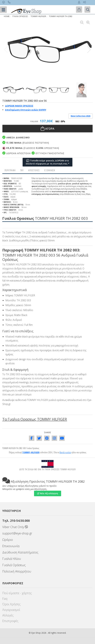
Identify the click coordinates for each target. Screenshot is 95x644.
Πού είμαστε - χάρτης (17, 593)
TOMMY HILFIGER (38, 16)
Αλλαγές (8, 615)
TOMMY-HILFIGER (31, 452)
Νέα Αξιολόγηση (48, 493)
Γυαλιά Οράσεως (14, 565)
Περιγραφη (10, 170)
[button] (89, 50)
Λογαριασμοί (11, 610)
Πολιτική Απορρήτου (17, 571)
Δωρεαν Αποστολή (16, 153)
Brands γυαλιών (65, 452)
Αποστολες (34, 170)
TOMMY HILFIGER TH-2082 (61, 16)
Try (22, 170)
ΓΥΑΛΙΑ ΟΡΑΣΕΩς (20, 16)
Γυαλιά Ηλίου (12, 559)
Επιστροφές (10, 621)
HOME (7, 16)
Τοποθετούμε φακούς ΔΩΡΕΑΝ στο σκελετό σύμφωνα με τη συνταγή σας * (48, 162)
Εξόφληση (50, 170)
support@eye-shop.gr (17, 533)
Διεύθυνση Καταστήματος (20, 552)
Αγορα (48, 129)
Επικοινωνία (11, 546)
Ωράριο (8, 540)
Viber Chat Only (15, 527)
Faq (5, 599)
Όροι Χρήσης (11, 604)
